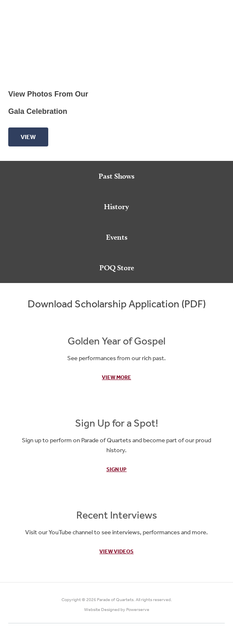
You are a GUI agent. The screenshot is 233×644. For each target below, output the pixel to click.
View (28, 137)
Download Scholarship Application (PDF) (117, 303)
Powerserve (138, 610)
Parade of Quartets (115, 600)
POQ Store (117, 268)
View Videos (116, 551)
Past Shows (116, 176)
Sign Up (116, 469)
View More (116, 377)
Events (117, 237)
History (116, 206)
